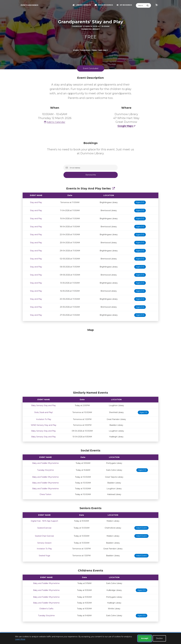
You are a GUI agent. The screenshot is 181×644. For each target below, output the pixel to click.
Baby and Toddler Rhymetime (46, 463)
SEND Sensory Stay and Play (44, 425)
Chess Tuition (45, 494)
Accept (145, 638)
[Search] (141, 5)
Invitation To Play (44, 419)
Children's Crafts (46, 609)
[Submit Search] (149, 5)
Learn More (20, 639)
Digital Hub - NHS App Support (44, 521)
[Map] (90, 359)
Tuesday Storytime (46, 470)
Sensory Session (44, 543)
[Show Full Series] (114, 188)
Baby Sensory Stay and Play (44, 405)
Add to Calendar (55, 122)
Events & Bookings (29, 5)
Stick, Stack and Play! (44, 412)
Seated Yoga (44, 556)
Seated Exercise (44, 528)
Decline (159, 638)
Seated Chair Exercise (44, 536)
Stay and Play (36, 202)
